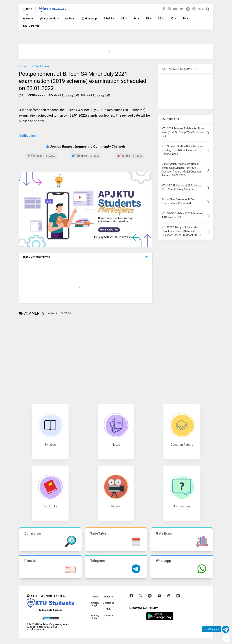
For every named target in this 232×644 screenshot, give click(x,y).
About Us (108, 597)
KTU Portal (31, 26)
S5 (149, 19)
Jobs (70, 19)
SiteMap (108, 616)
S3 (124, 19)
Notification (27, 136)
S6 (161, 19)
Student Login (95, 604)
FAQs (108, 609)
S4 (136, 19)
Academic (50, 19)
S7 (173, 19)
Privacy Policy (95, 617)
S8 (185, 19)
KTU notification (41, 66)
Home (28, 19)
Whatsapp (89, 19)
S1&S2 (109, 19)
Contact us (108, 603)
